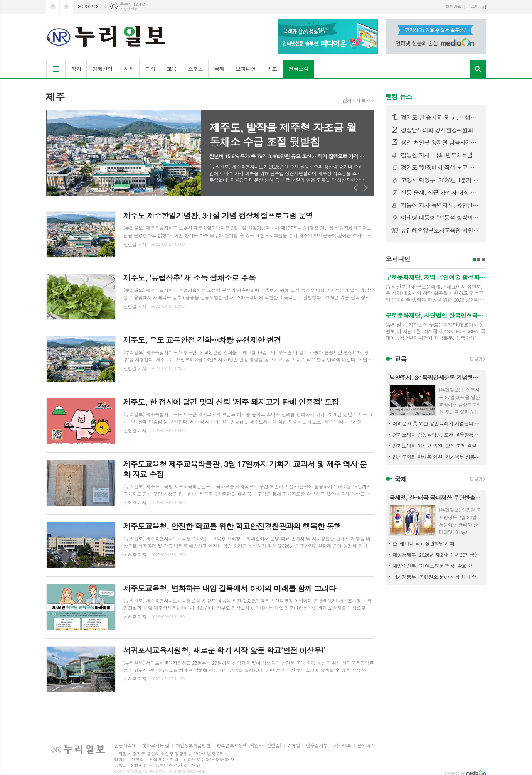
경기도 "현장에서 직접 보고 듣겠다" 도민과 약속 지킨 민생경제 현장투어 (440, 167)
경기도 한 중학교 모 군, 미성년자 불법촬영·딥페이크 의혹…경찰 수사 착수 (440, 117)
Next (366, 188)
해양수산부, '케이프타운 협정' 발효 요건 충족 (437, 566)
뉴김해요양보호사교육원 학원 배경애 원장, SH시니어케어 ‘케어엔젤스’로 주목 (440, 230)
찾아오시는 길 (156, 745)
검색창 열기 (478, 69)
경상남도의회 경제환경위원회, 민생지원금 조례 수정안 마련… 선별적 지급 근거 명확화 (440, 130)
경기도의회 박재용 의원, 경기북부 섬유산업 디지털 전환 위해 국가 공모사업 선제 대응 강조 (437, 457)
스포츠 (195, 69)
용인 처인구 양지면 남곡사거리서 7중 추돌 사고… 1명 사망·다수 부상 (440, 142)
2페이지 (479, 259)
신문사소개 (125, 745)
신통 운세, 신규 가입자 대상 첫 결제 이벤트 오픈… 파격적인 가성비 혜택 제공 (440, 192)
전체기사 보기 (356, 100)
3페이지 (483, 259)
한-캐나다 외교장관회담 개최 (423, 543)
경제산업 (102, 69)
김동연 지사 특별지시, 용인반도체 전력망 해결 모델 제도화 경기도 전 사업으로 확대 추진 (440, 205)
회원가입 (454, 6)
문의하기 (366, 745)
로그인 (473, 6)
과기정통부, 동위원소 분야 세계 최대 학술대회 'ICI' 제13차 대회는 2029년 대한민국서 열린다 (437, 577)
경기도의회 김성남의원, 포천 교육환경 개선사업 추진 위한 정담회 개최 (437, 435)
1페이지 (474, 259)
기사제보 (343, 745)
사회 (129, 69)
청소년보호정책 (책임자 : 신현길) (249, 745)
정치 (76, 69)
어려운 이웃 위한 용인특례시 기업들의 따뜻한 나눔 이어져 (437, 423)
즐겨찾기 (66, 7)
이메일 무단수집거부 (307, 745)
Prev (356, 188)
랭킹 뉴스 (399, 96)
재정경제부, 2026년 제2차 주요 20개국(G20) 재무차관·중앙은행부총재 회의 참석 (437, 555)
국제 (219, 69)
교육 (172, 69)
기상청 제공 (129, 9)
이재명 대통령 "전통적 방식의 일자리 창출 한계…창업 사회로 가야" (440, 218)
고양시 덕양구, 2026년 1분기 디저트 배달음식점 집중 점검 (440, 180)
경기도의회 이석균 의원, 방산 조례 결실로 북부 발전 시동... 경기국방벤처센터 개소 (437, 446)
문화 (150, 69)
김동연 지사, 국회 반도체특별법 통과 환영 (440, 155)
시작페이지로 (53, 7)
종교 (272, 69)
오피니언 (246, 69)
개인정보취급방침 (193, 745)
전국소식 (299, 69)
